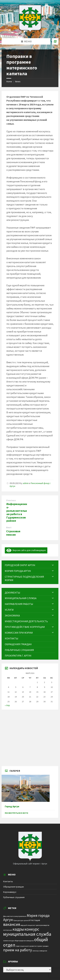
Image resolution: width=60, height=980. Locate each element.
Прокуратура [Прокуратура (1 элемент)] (18, 920)
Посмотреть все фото (16, 813)
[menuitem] (30, 565)
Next (9, 528)
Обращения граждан (14, 887)
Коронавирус (10, 892)
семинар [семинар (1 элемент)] (36, 951)
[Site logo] (30, 32)
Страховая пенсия (13, 533)
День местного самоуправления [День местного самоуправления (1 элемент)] (15, 916)
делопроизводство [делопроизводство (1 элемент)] (43, 925)
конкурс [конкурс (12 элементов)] (32, 929)
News (18, 81)
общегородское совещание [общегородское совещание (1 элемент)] (24, 941)
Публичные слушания (14, 897)
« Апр (7, 705)
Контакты (8, 881)
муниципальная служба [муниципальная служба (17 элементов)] (27, 934)
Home (9, 81)
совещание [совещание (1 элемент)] (43, 951)
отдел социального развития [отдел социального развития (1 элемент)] (26, 946)
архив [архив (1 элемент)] (26, 920)
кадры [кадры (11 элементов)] (18, 929)
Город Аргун (12, 806)
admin (26, 483)
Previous (11, 500)
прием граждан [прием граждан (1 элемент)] (43, 946)
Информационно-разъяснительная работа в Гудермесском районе (17, 512)
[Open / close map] (55, 41)
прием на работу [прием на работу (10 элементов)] (18, 950)
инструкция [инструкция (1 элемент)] (8, 930)
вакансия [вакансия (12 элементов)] (12, 924)
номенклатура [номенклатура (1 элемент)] (9, 941)
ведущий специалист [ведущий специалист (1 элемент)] (28, 925)
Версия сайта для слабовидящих (26, 550)
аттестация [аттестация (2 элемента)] (34, 920)
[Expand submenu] (53, 565)
